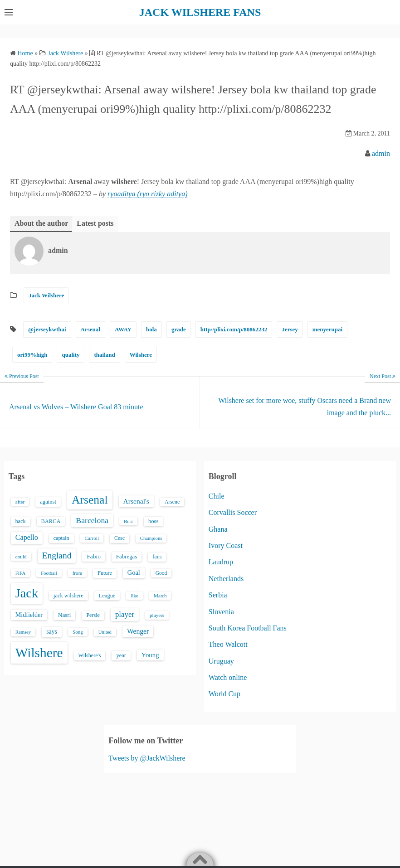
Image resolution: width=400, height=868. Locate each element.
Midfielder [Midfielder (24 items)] (29, 615)
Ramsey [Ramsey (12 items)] (23, 632)
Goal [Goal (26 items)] (134, 572)
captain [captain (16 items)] (61, 538)
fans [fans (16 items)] (157, 557)
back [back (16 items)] (21, 521)
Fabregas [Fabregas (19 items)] (127, 557)
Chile (217, 496)
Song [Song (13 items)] (78, 632)
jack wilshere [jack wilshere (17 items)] (68, 596)
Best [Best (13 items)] (128, 521)
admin (381, 153)
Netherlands (226, 579)
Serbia (218, 595)
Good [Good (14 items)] (161, 573)
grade (179, 329)
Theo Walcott (228, 644)
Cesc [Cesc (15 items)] (120, 538)
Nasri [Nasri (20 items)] (64, 615)
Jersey (290, 329)
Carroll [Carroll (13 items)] (92, 538)
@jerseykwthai (47, 329)
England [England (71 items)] (57, 555)
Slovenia (221, 612)
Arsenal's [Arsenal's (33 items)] (136, 501)
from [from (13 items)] (78, 573)
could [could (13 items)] (21, 557)
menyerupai (327, 329)
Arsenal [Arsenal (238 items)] (90, 500)
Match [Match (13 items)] (160, 596)
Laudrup (221, 562)
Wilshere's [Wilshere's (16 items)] (90, 655)
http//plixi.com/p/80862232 (234, 329)
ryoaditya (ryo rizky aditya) (147, 194)
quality (71, 355)
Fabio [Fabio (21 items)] (93, 556)
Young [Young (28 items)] (150, 655)
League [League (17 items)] (107, 596)
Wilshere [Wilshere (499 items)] (39, 653)
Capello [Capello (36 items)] (27, 537)
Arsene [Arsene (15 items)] (172, 502)
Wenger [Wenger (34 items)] (138, 631)
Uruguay (221, 661)
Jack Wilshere (46, 295)
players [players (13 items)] (157, 615)
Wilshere (141, 355)
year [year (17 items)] (121, 655)
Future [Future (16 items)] (105, 573)
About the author (41, 223)
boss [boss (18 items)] (154, 521)
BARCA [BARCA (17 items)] (51, 521)
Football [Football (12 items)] (49, 573)
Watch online (228, 677)
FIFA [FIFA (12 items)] (20, 573)
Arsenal (90, 329)
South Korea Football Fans (248, 628)
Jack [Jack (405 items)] (27, 593)
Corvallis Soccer (233, 512)
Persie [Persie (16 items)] (93, 615)
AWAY (123, 329)
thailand (104, 355)
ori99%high (32, 355)
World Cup (224, 694)
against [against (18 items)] (48, 502)
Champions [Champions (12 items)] (151, 538)
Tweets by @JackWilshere (147, 758)
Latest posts (95, 223)
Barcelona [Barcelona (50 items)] (92, 520)
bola (151, 329)
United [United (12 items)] (105, 632)
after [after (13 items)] (20, 502)
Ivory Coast (226, 546)
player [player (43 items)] (125, 614)
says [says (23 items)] (52, 632)
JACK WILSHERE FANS (200, 12)
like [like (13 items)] (134, 596)
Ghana (218, 529)
